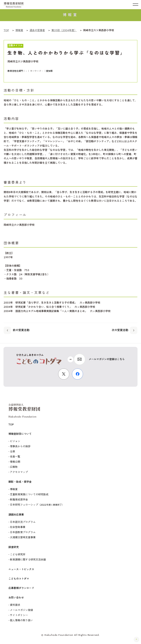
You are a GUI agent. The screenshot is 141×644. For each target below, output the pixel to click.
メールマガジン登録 (21, 610)
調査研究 (14, 547)
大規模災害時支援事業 (23, 538)
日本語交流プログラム (23, 522)
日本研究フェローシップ (37, 505)
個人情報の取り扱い (21, 621)
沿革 (12, 452)
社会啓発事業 (18, 527)
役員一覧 (15, 457)
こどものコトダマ (19, 579)
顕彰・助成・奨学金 (20, 482)
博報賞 (14, 489)
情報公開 (15, 462)
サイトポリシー (19, 615)
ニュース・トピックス (21, 569)
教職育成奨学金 (19, 500)
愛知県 (49, 71)
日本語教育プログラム (23, 532)
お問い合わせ (16, 598)
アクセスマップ (19, 472)
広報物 (14, 467)
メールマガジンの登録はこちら (107, 359)
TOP (11, 425)
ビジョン (15, 441)
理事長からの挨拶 (20, 447)
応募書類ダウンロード (21, 588)
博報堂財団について (20, 434)
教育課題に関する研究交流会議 (28, 560)
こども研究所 (18, 555)
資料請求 (15, 605)
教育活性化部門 (15, 71)
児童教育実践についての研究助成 (29, 495)
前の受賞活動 (17, 330)
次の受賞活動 (124, 330)
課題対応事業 (16, 515)
